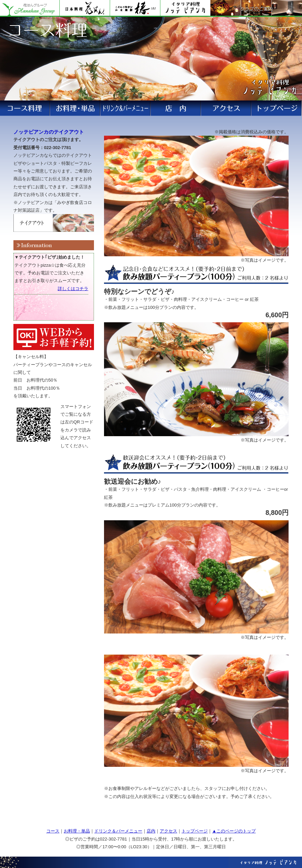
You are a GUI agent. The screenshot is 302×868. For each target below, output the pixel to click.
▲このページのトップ (234, 831)
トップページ (195, 831)
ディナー (75, 108)
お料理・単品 (77, 831)
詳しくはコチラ (73, 289)
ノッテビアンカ (185, 8)
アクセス (277, 108)
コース (126, 108)
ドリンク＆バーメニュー (118, 831)
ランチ (25, 108)
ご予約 (226, 108)
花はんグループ (30, 8)
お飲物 (176, 108)
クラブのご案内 (256, 8)
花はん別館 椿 (135, 8)
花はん (85, 8)
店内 (151, 831)
